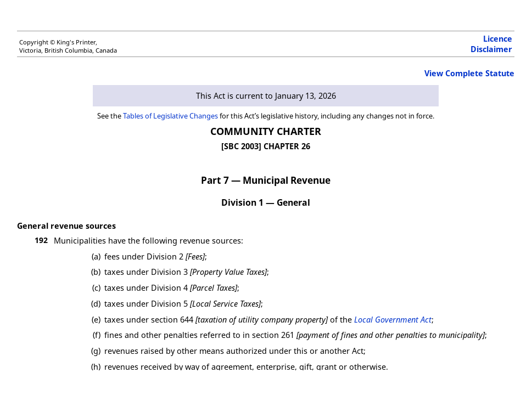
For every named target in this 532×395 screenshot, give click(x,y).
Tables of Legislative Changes (170, 116)
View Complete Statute (469, 73)
